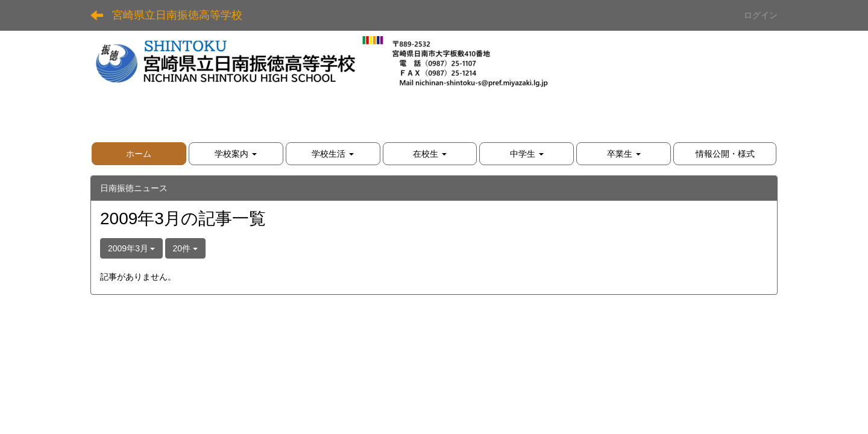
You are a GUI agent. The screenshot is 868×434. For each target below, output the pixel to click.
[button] (236, 154)
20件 (185, 248)
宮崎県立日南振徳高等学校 (177, 15)
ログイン (761, 15)
